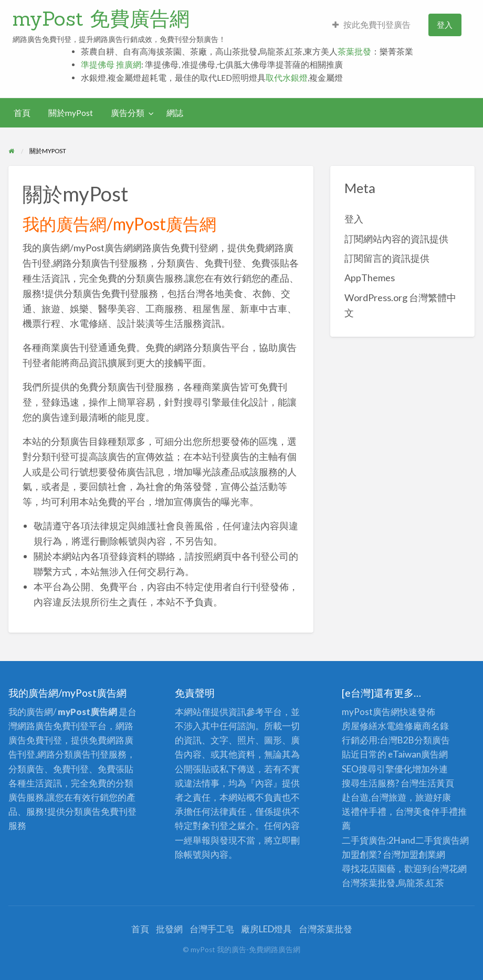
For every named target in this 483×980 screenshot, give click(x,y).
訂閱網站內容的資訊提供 (396, 239)
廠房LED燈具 (266, 929)
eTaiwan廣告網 (418, 754)
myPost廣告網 (371, 712)
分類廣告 (432, 740)
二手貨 (429, 840)
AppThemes (370, 278)
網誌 (175, 113)
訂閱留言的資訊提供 (387, 258)
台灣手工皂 (212, 929)
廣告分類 (128, 113)
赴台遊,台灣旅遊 (374, 797)
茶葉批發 (354, 51)
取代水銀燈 (287, 78)
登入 (445, 25)
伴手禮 (444, 811)
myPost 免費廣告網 (101, 18)
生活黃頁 (436, 783)
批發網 (169, 929)
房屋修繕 (360, 726)
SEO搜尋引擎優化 (377, 769)
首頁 (22, 113)
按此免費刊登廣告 (371, 25)
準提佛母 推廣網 (111, 65)
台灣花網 (449, 869)
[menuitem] (371, 25)
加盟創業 (418, 854)
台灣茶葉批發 (369, 883)
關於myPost (71, 113)
